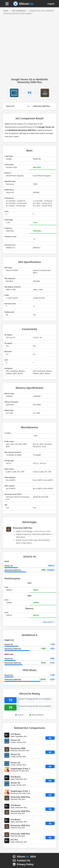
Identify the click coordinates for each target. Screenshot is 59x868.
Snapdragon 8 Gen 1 (20, 791)
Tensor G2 (10, 106)
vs (50, 738)
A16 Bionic (16, 777)
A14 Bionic (16, 819)
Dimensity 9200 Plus (41, 106)
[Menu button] (7, 4)
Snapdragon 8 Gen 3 (20, 769)
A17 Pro (14, 840)
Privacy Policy (25, 864)
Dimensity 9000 (18, 748)
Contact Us (23, 860)
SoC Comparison (19, 11)
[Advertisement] (29, 45)
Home (6, 11)
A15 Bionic (16, 734)
